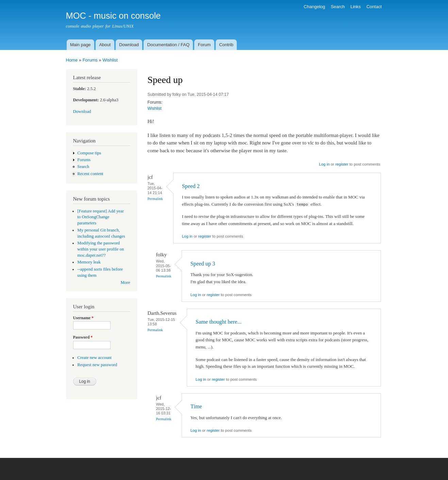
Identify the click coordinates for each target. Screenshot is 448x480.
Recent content (90, 174)
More (126, 282)
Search (338, 7)
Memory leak (89, 262)
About (105, 45)
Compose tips (89, 153)
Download (129, 45)
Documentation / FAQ (168, 45)
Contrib (226, 45)
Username (83, 318)
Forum (204, 45)
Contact (374, 7)
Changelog (314, 7)
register (342, 164)
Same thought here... (219, 322)
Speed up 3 (203, 264)
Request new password (97, 365)
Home (72, 60)
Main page (80, 45)
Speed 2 (191, 186)
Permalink (155, 199)
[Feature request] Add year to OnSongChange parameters (101, 217)
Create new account (94, 358)
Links (355, 7)
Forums (90, 60)
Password (83, 337)
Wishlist (110, 60)
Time (196, 406)
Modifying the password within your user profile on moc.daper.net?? (101, 249)
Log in (324, 164)
